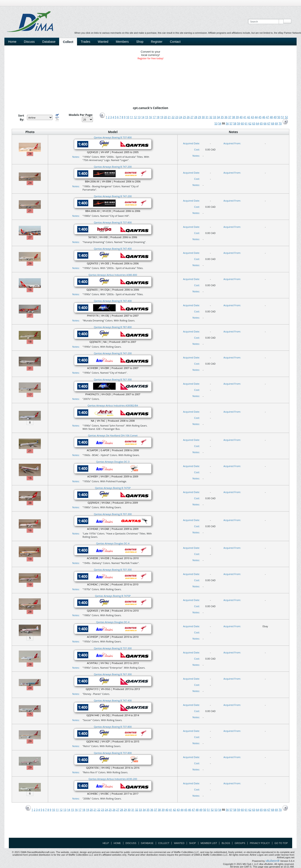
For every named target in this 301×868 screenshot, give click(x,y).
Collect (68, 42)
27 (192, 117)
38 (233, 117)
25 (184, 117)
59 (239, 123)
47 (267, 117)
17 (154, 117)
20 (166, 117)
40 (241, 117)
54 (220, 123)
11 (132, 117)
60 (242, 123)
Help (106, 843)
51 (283, 117)
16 (150, 117)
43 (252, 117)
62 (250, 123)
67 (269, 123)
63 (254, 123)
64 (258, 123)
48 (271, 117)
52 (286, 117)
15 (147, 117)
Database (49, 42)
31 (207, 117)
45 (260, 117)
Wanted (103, 42)
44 (256, 117)
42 (249, 117)
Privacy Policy (260, 843)
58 (235, 123)
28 (196, 117)
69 (276, 123)
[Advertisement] (150, 828)
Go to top (281, 843)
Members (122, 42)
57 (231, 123)
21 (169, 117)
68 (273, 123)
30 (203, 117)
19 (162, 117)
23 (177, 117)
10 (128, 117)
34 (218, 117)
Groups (240, 843)
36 (226, 117)
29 (199, 117)
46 (264, 117)
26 (188, 117)
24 (181, 117)
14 (143, 117)
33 (215, 117)
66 (265, 123)
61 (246, 123)
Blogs (226, 843)
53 (216, 123)
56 (227, 123)
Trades (86, 42)
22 (173, 117)
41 (245, 117)
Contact (175, 42)
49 (275, 117)
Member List (209, 843)
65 (261, 123)
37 (230, 117)
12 (135, 117)
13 (139, 117)
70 (280, 123)
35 (222, 117)
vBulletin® (272, 861)
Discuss (29, 42)
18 (158, 117)
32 (211, 117)
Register (157, 42)
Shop (140, 42)
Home (12, 42)
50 (279, 117)
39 (237, 117)
